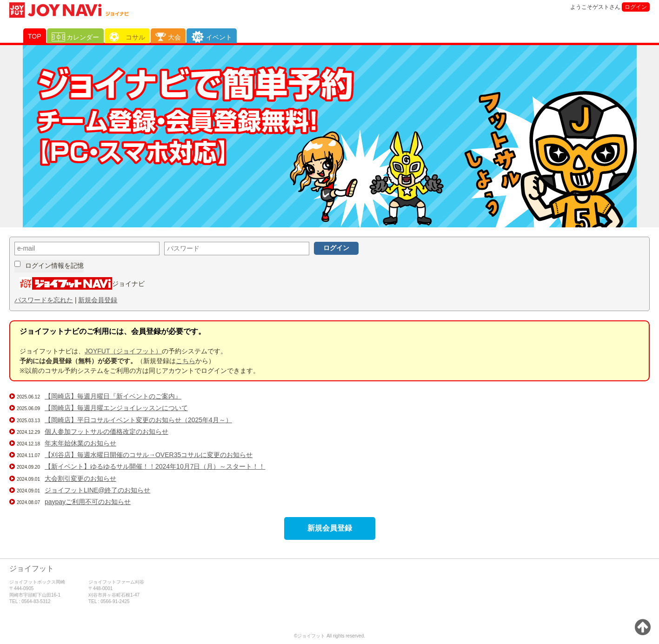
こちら (186, 361)
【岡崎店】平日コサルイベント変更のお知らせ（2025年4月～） (138, 420)
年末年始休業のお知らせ (80, 443)
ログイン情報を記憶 (54, 266)
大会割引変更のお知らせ (80, 478)
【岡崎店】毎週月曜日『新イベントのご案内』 (113, 396)
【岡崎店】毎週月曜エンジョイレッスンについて (116, 408)
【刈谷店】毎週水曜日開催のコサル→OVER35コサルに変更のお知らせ (149, 455)
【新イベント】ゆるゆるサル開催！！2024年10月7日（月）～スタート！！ (155, 466)
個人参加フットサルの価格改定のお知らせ (107, 432)
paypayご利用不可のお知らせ (88, 502)
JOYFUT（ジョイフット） (123, 351)
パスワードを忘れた (44, 300)
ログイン (636, 7)
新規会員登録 (98, 300)
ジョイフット (32, 568)
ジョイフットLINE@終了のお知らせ (97, 490)
